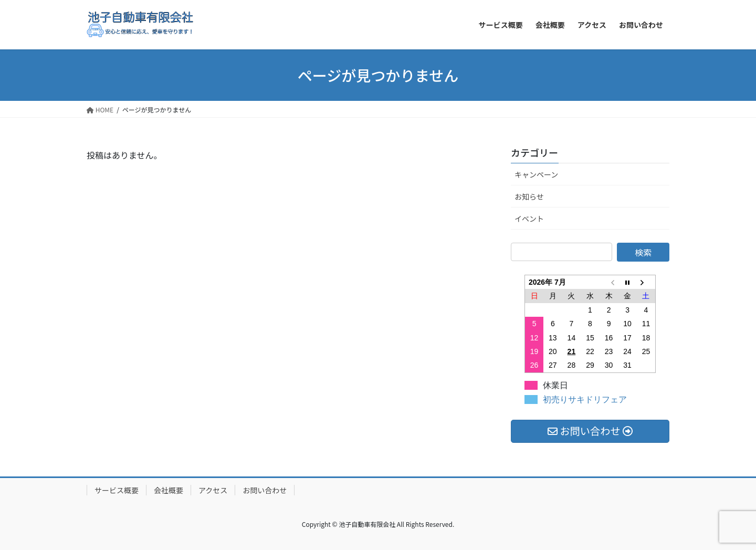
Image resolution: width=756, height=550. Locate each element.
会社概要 (169, 490)
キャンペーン (536, 174)
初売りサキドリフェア (585, 399)
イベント (529, 219)
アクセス (213, 490)
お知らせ (529, 196)
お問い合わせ (265, 490)
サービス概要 (117, 490)
